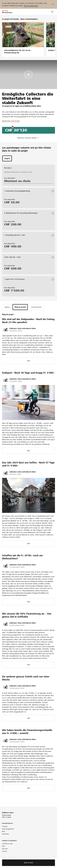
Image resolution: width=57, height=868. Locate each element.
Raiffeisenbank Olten (33, 106)
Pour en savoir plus (31, 6)
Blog (3, 831)
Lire (29, 361)
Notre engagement (8, 829)
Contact (5, 851)
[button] (52, 12)
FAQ (3, 846)
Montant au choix (17, 181)
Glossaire (5, 849)
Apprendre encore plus (11, 121)
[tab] (7, 158)
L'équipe (5, 826)
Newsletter (5, 834)
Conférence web (7, 844)
